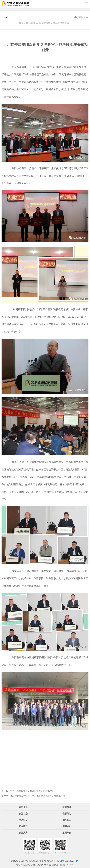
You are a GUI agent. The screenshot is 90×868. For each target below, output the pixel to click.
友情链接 (67, 807)
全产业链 (23, 820)
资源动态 (23, 814)
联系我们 (67, 814)
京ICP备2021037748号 (68, 861)
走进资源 (23, 807)
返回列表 (84, 17)
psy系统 (67, 820)
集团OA (67, 826)
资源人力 (23, 833)
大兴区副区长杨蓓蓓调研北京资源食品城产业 (27, 791)
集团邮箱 (67, 833)
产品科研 (23, 826)
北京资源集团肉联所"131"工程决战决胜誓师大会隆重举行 (33, 796)
